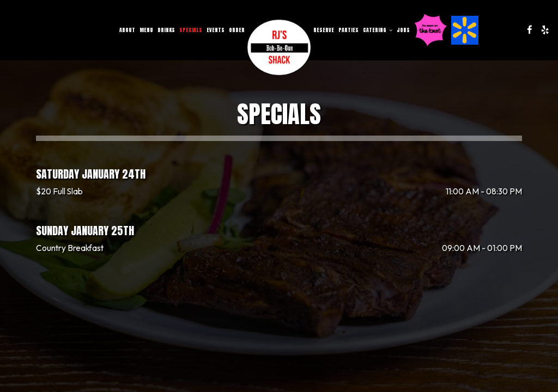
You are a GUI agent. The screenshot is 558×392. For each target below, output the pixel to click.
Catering (378, 30)
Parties (348, 30)
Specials (191, 30)
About (127, 30)
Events (216, 30)
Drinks (166, 30)
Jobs (403, 30)
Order (237, 30)
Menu (146, 30)
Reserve (324, 30)
